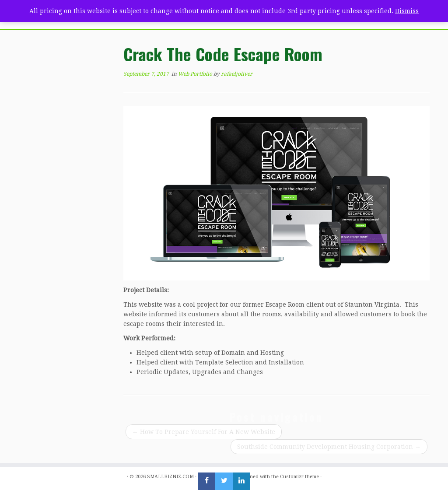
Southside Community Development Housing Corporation (329, 447)
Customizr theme (299, 477)
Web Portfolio (196, 74)
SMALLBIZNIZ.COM (170, 477)
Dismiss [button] (407, 11)
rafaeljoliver (237, 74)
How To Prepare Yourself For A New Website (204, 432)
